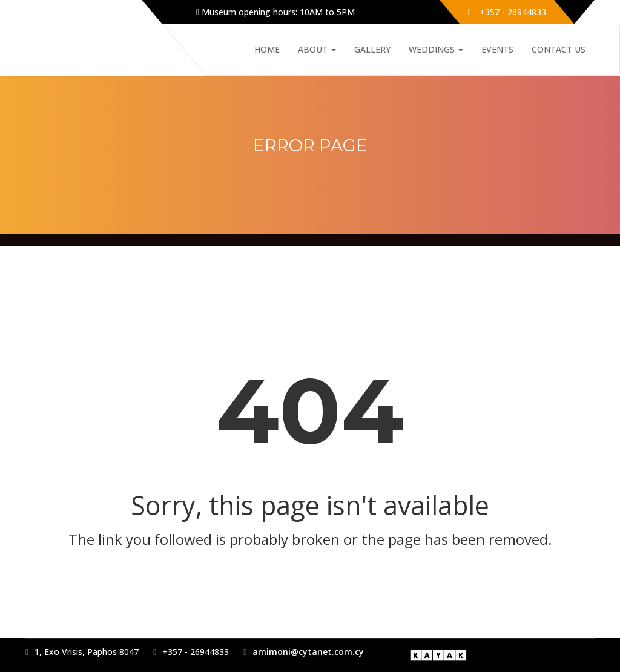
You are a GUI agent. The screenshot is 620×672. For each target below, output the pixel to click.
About (317, 49)
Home (267, 49)
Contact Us (559, 49)
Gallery (372, 49)
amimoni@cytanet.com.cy (308, 652)
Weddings (436, 49)
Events (497, 49)
